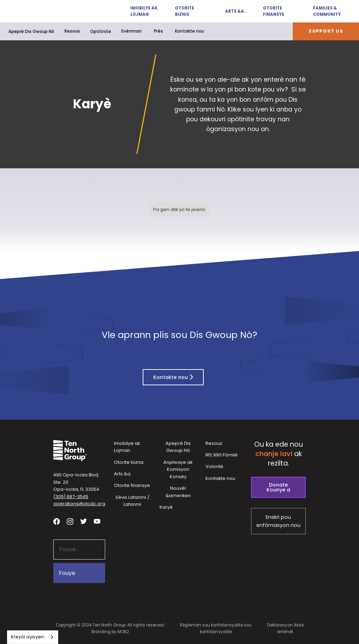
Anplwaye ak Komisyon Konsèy (178, 469)
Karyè (166, 507)
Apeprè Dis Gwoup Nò (31, 32)
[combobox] (33, 637)
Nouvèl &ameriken (178, 492)
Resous (72, 31)
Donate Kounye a (278, 487)
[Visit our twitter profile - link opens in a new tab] (84, 521)
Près (158, 31)
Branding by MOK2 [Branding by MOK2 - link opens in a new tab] (110, 632)
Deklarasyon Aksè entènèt (285, 628)
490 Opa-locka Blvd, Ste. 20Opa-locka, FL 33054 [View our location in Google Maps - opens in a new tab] (76, 482)
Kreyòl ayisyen (27, 637)
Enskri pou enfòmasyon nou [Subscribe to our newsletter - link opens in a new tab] (278, 521)
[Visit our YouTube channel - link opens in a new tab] (97, 521)
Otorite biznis (185, 11)
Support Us (326, 31)
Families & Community (327, 11)
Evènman (131, 31)
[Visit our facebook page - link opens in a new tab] (57, 521)
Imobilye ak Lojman (144, 11)
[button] (141, 11)
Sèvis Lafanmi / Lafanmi (132, 501)
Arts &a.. (236, 11)
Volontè (214, 466)
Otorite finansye (274, 11)
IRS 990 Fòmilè (222, 455)
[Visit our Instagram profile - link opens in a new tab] (70, 521)
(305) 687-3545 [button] (71, 497)
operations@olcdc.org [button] (79, 504)
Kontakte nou (189, 31)
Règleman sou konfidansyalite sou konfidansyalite (216, 628)
